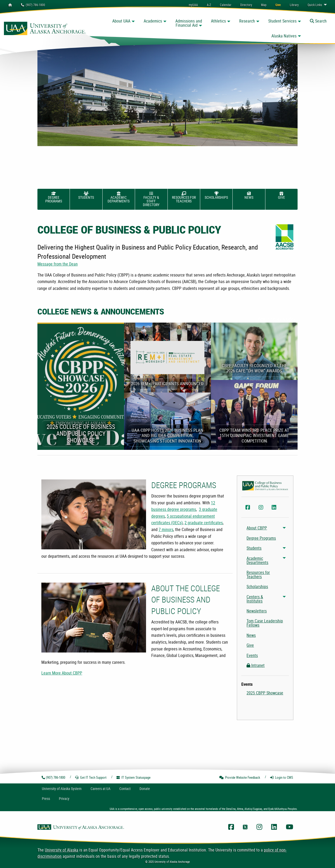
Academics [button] (153, 21)
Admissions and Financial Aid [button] (189, 23)
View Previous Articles (276, 319)
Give (281, 196)
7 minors (166, 529)
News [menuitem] (251, 635)
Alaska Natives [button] (284, 36)
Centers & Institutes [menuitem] (255, 599)
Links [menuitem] (315, 5)
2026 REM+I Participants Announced (167, 383)
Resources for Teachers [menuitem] (258, 574)
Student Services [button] (282, 21)
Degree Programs (54, 198)
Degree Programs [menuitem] (261, 538)
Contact (125, 789)
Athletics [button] (218, 21)
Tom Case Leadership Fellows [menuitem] (265, 623)
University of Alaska (62, 850)
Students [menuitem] (254, 548)
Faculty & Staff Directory (151, 199)
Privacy (64, 798)
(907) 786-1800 (33, 5)
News (249, 196)
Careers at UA (100, 789)
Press (46, 798)
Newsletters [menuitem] (257, 611)
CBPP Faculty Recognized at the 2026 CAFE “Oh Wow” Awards (254, 368)
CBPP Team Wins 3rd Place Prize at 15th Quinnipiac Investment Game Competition (254, 435)
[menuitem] (226, 5)
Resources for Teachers (184, 198)
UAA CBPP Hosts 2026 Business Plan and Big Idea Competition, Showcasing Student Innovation (167, 435)
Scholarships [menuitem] (257, 587)
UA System (62, 789)
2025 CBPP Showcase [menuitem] (265, 693)
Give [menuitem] (250, 645)
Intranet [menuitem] (256, 665)
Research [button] (247, 21)
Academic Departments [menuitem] (257, 560)
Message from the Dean (58, 264)
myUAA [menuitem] (193, 5)
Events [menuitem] (252, 655)
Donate (145, 789)
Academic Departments (119, 198)
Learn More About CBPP (62, 673)
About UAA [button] (121, 21)
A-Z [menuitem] (209, 5)
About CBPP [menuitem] (257, 528)
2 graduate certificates (204, 523)
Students (86, 196)
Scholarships (216, 196)
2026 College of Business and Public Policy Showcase (81, 433)
